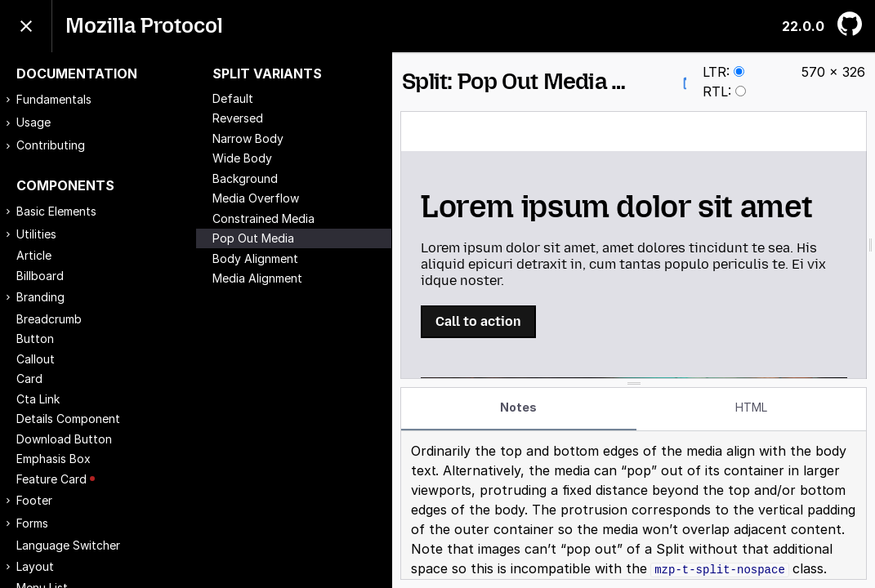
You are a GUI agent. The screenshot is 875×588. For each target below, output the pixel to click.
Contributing (51, 145)
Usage (33, 122)
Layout (35, 566)
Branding (40, 297)
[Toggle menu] (26, 26)
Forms (32, 523)
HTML (751, 407)
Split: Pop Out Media (551, 81)
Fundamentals (54, 99)
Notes (518, 407)
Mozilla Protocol (144, 26)
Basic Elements (56, 211)
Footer (34, 500)
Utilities (36, 234)
